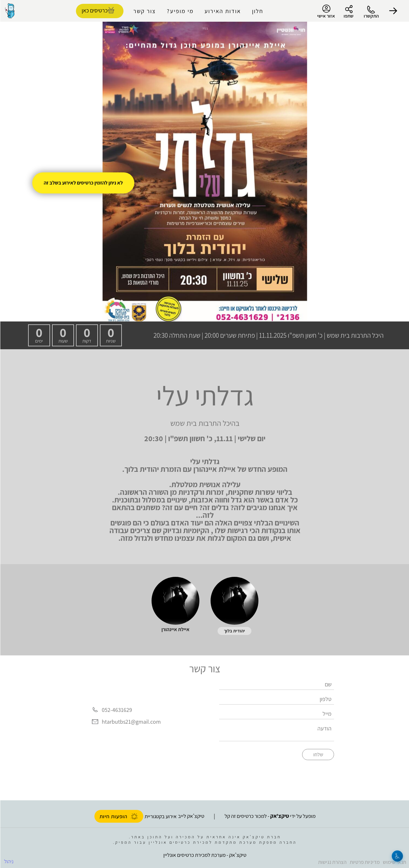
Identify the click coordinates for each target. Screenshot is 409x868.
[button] (393, 11)
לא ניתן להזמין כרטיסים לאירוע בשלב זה (83, 183)
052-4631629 (117, 710)
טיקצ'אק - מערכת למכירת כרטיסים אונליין (204, 855)
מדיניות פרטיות (364, 862)
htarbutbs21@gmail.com (131, 722)
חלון (257, 11)
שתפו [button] (348, 16)
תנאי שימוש (394, 862)
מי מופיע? (180, 11)
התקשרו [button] (371, 16)
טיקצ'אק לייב (191, 816)
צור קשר (144, 11)
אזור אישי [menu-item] (326, 11)
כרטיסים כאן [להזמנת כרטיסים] (94, 10)
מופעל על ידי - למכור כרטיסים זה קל (270, 816)
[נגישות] (397, 856)
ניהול (8, 861)
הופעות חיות (119, 816)
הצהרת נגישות (332, 862)
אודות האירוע (222, 11)
